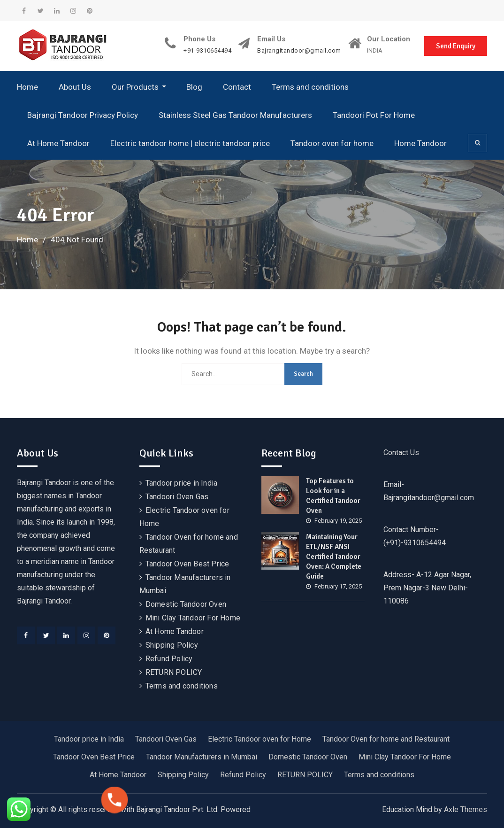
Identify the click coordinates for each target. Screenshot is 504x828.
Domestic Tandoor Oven (186, 604)
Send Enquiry (456, 46)
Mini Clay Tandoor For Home (193, 618)
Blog (194, 87)
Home (27, 87)
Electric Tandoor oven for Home (260, 739)
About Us (75, 87)
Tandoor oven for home (332, 143)
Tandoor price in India (181, 483)
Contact (237, 87)
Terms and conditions (310, 87)
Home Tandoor (420, 143)
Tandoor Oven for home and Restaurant (386, 739)
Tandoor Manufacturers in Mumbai (202, 757)
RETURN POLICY (174, 672)
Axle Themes (466, 809)
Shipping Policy (172, 645)
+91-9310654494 (207, 51)
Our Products (135, 87)
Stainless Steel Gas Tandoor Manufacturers (235, 115)
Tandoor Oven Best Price (187, 564)
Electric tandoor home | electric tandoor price (190, 143)
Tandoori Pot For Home (374, 115)
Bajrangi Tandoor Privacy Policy (83, 115)
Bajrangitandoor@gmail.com (299, 51)
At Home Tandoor (58, 143)
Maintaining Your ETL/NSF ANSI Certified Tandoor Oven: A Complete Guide (334, 557)
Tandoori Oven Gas (177, 497)
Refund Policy (169, 659)
